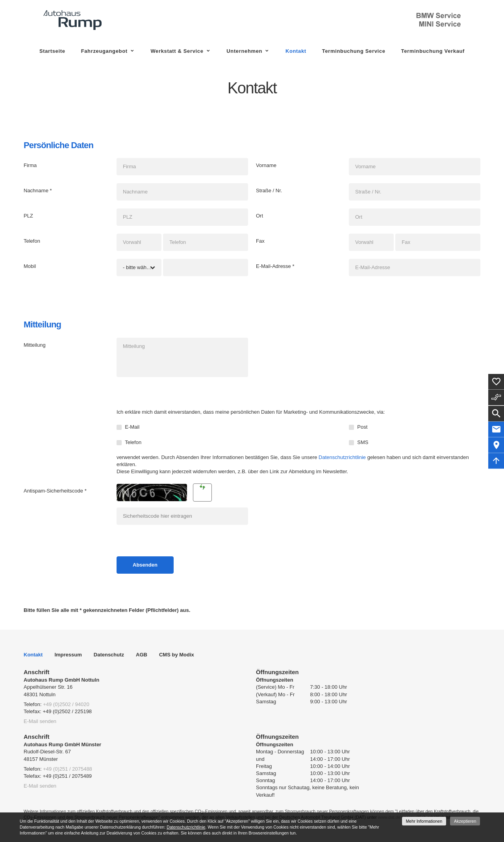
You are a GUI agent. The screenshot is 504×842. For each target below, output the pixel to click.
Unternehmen (244, 51)
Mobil (30, 266)
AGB (142, 655)
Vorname (266, 165)
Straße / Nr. (269, 191)
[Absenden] (145, 565)
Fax (260, 241)
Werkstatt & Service (177, 51)
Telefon (32, 241)
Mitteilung (35, 345)
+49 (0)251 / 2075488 (68, 769)
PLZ (28, 216)
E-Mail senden (40, 721)
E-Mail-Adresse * (275, 266)
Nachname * (38, 191)
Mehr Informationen (424, 821)
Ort (259, 216)
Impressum (68, 655)
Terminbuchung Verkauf (433, 51)
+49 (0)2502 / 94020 (66, 704)
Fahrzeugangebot (104, 51)
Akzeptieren (465, 821)
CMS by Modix (177, 655)
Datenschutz (109, 655)
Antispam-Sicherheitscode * (55, 491)
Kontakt (296, 51)
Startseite (52, 51)
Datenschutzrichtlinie (342, 457)
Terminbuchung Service (354, 51)
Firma (30, 165)
